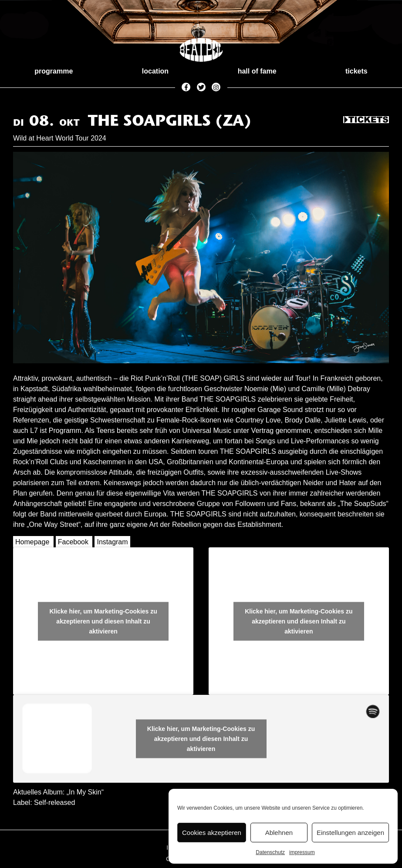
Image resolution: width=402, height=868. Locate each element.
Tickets (366, 120)
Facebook (73, 542)
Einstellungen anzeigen (350, 833)
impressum (302, 852)
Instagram (112, 542)
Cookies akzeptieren (212, 833)
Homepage (32, 542)
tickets (356, 71)
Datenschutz (270, 852)
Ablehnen (279, 833)
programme (54, 71)
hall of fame (257, 71)
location (155, 71)
